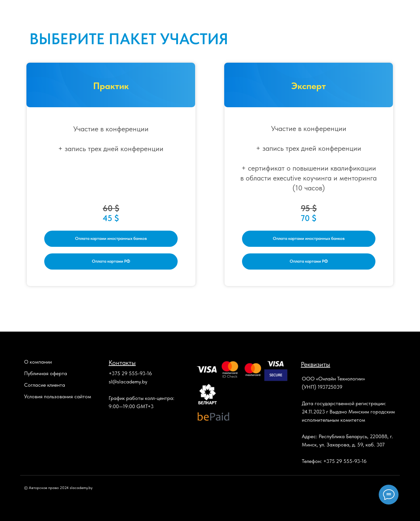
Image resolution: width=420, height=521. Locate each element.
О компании (38, 362)
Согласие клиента (45, 385)
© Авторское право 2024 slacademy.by (58, 488)
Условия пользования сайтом (58, 396)
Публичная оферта (46, 373)
